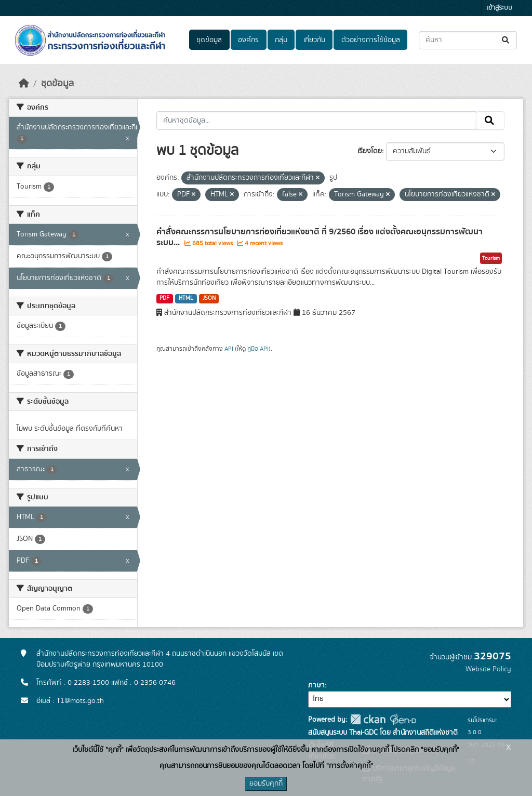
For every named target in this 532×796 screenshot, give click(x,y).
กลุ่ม (281, 40)
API (229, 349)
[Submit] (506, 40)
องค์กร (248, 40)
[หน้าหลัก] (24, 84)
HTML (186, 298)
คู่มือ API (258, 349)
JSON (209, 298)
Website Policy (488, 669)
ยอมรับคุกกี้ (266, 784)
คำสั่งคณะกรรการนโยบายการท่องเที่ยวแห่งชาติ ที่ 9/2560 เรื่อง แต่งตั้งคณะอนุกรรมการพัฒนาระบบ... (320, 237)
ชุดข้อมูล (209, 40)
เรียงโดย (370, 151)
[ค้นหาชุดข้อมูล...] (468, 40)
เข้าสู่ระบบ (500, 8)
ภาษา (316, 685)
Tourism (491, 258)
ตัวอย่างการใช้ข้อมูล (371, 40)
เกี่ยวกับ (314, 40)
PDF (164, 298)
